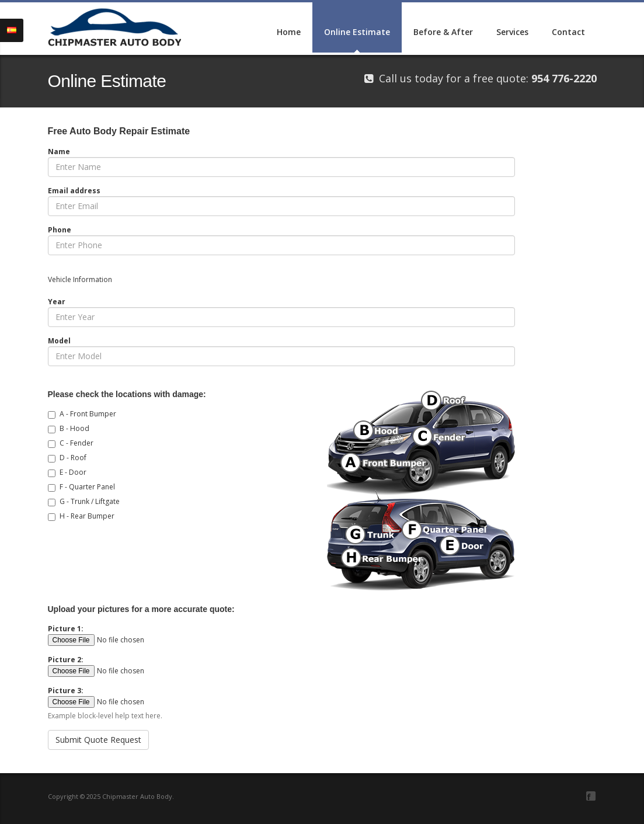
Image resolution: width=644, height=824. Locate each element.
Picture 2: (66, 660)
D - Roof (73, 458)
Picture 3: (66, 691)
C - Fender (76, 443)
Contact (568, 32)
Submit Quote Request (98, 740)
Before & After (443, 32)
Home (289, 32)
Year (57, 302)
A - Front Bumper (88, 414)
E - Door (73, 472)
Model (59, 341)
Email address (74, 191)
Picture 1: (66, 629)
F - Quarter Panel (87, 487)
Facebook (591, 796)
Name (59, 152)
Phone (60, 230)
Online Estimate (357, 32)
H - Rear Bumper (87, 516)
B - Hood (74, 428)
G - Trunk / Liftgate (90, 501)
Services (512, 32)
